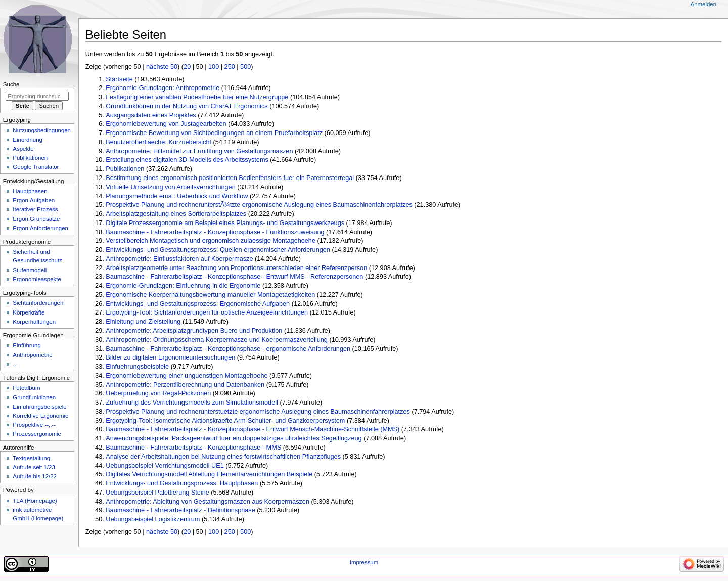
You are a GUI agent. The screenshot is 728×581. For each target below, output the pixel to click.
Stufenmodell (30, 270)
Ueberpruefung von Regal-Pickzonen (158, 393)
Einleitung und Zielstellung (143, 322)
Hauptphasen (30, 191)
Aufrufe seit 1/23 (34, 467)
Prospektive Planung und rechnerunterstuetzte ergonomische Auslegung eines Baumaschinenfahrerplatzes (258, 412)
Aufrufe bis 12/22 (35, 476)
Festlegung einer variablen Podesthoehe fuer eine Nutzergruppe (197, 97)
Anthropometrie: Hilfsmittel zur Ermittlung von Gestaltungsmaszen (199, 151)
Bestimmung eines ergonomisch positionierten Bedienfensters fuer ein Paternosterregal (230, 178)
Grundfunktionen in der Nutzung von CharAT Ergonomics (187, 106)
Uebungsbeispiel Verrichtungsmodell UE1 (165, 466)
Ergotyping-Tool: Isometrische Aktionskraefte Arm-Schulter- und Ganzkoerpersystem (225, 421)
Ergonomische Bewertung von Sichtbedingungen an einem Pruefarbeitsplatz (214, 133)
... (15, 364)
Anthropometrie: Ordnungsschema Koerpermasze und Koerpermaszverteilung (217, 340)
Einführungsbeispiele (39, 407)
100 (214, 67)
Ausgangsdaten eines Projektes (151, 115)
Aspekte (23, 149)
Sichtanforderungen (38, 303)
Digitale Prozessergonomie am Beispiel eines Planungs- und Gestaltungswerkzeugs (225, 223)
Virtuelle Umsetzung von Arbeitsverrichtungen (170, 187)
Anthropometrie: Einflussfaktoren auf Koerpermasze (179, 259)
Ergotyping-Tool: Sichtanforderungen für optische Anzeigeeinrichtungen (207, 312)
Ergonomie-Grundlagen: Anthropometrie (163, 88)
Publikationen (125, 169)
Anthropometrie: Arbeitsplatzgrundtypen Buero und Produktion (194, 331)
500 (245, 67)
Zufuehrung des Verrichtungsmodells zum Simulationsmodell (192, 403)
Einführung (27, 345)
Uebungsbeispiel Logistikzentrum (153, 519)
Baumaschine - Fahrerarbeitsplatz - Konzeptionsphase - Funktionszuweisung (215, 232)
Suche (11, 84)
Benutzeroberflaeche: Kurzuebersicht (158, 142)
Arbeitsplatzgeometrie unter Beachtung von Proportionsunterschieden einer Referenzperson (236, 268)
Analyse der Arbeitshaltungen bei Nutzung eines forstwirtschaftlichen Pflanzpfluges (223, 457)
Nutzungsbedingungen (42, 130)
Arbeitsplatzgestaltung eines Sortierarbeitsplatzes (176, 214)
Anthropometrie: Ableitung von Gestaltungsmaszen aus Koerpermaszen (208, 502)
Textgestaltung (31, 458)
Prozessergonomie (37, 434)
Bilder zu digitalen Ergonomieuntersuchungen (170, 357)
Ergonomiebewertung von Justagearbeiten (166, 124)
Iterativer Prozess (35, 209)
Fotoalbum (26, 388)
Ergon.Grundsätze (36, 219)
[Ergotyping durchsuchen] (37, 96)
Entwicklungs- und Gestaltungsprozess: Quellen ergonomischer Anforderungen (218, 250)
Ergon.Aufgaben (34, 200)
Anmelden (704, 4)
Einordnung (28, 140)
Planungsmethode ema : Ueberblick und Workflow (177, 196)
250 (230, 67)
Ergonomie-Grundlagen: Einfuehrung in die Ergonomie (183, 286)
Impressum (364, 562)
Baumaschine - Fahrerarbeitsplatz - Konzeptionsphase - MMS (193, 448)
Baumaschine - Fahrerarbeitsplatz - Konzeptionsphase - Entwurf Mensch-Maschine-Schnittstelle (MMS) (253, 429)
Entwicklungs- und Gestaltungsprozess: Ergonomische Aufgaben (198, 304)
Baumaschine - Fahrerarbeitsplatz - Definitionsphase (180, 510)
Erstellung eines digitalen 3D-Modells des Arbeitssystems (187, 160)
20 (187, 67)
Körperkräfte (29, 312)
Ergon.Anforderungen (40, 228)
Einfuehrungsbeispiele (137, 367)
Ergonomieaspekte (37, 279)
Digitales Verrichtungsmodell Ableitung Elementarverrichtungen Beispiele (209, 474)
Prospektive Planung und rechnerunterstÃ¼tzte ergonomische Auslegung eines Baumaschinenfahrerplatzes (259, 205)
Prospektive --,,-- (34, 425)
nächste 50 (162, 67)
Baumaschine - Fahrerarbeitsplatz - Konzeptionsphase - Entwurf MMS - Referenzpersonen (234, 277)
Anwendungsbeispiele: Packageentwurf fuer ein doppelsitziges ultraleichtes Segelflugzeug (234, 438)
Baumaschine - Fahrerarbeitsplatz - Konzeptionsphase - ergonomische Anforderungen (228, 349)
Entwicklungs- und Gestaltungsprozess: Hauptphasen (182, 483)
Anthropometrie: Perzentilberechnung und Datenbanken (185, 385)
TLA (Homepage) (35, 501)
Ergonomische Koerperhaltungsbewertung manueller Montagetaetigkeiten (210, 295)
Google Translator (36, 167)
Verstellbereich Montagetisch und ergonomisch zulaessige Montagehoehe (211, 241)
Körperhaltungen (34, 322)
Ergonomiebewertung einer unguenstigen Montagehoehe (187, 376)
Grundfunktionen (34, 397)
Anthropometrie (32, 355)
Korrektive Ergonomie (40, 416)
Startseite (119, 79)
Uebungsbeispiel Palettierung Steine (157, 493)
